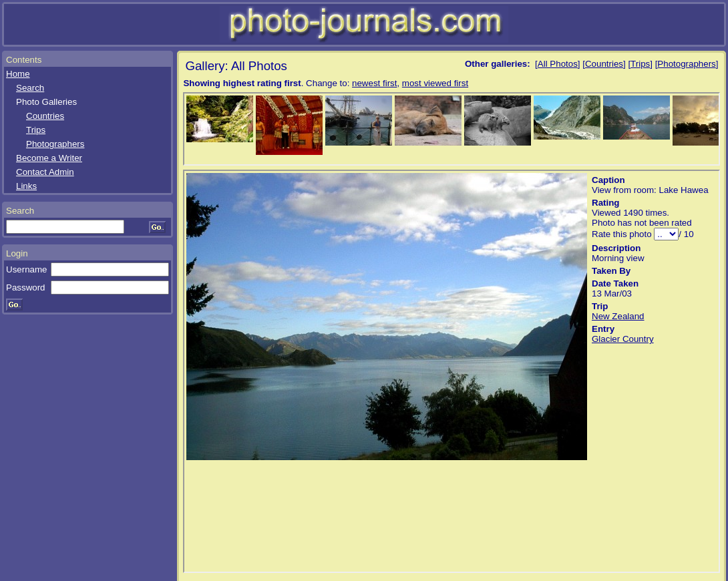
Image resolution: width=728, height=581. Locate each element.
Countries (45, 116)
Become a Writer (49, 158)
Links (26, 186)
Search (30, 88)
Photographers (55, 144)
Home (18, 74)
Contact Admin (45, 172)
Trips (36, 130)
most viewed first (435, 83)
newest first (374, 83)
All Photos (558, 64)
